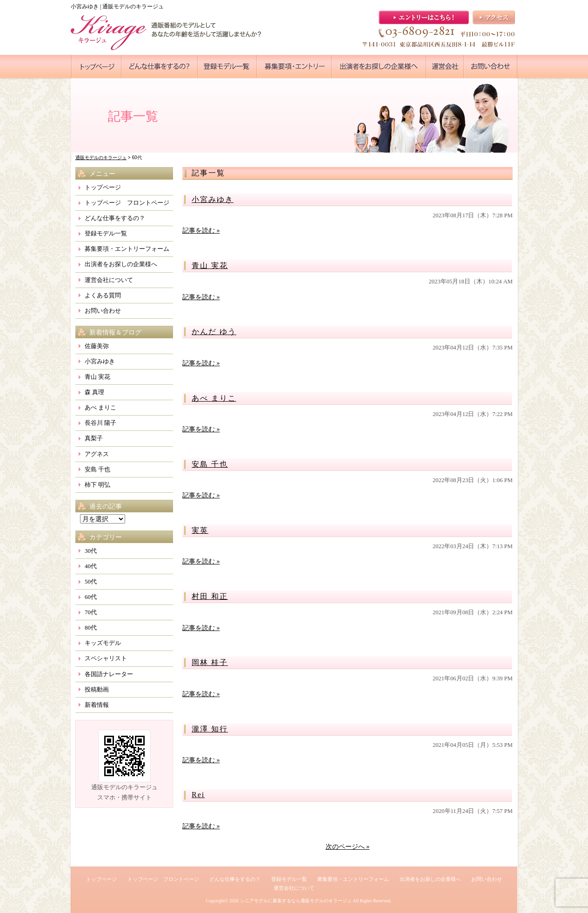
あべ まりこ (214, 398)
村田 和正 (210, 596)
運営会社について (109, 280)
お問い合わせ (103, 311)
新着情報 (97, 705)
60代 (91, 597)
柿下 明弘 (97, 485)
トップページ (103, 187)
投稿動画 (97, 689)
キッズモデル (103, 643)
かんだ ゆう (214, 332)
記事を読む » (201, 231)
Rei (198, 795)
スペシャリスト (106, 658)
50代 (91, 581)
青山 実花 (210, 265)
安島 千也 (210, 464)
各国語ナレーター (109, 674)
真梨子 (94, 438)
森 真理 (94, 392)
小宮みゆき (213, 199)
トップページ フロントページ (127, 203)
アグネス (97, 454)
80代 (91, 628)
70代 (91, 612)
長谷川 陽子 (100, 423)
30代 (91, 551)
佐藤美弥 (97, 346)
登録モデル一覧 (106, 233)
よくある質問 (103, 295)
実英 (200, 530)
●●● (96, 67)
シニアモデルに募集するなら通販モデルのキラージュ (296, 901)
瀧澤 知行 (210, 729)
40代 (91, 566)
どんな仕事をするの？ (115, 218)
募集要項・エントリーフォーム (127, 249)
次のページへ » (348, 847)
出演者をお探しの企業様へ (121, 264)
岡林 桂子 (210, 662)
